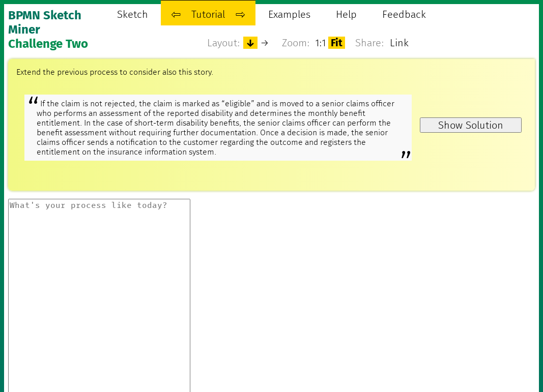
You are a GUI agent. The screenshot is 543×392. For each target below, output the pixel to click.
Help (346, 14)
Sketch (133, 14)
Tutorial (208, 14)
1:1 (321, 43)
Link (399, 43)
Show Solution (471, 125)
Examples (289, 14)
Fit (337, 43)
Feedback (404, 14)
